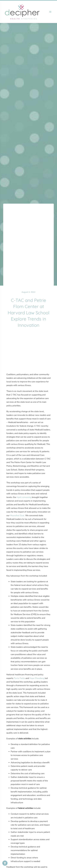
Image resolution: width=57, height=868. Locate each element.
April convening (24, 497)
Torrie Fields (19, 678)
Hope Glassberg (37, 678)
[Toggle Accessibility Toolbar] (5, 863)
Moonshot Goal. (17, 515)
